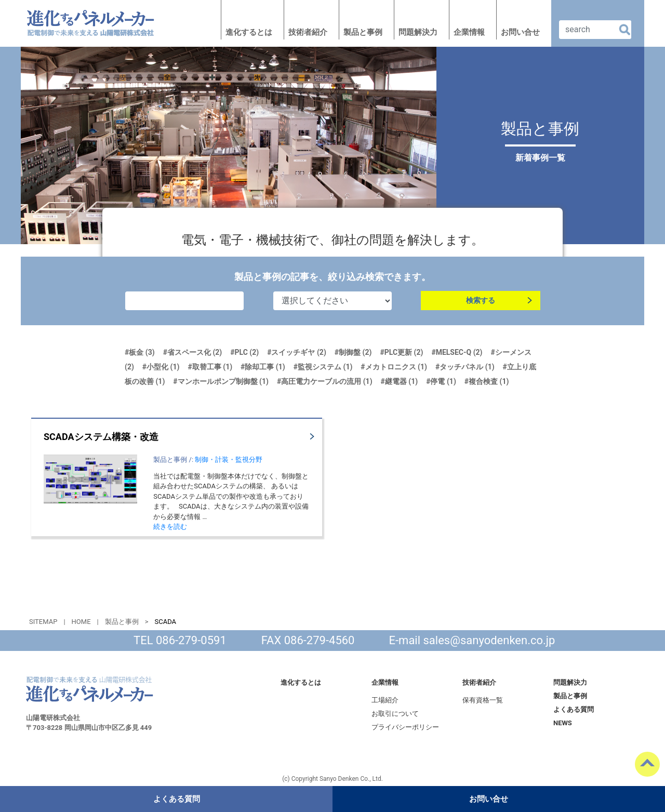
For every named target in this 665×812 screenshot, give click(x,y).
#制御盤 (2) (353, 352)
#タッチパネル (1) (465, 367)
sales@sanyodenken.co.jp (489, 640)
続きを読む (170, 527)
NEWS (563, 723)
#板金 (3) (140, 352)
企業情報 (469, 32)
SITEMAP (43, 622)
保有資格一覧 (483, 700)
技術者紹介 (308, 32)
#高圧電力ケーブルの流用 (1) (325, 381)
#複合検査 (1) (487, 381)
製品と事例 (363, 32)
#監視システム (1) (323, 367)
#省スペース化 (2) (193, 352)
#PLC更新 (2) (401, 352)
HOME (81, 622)
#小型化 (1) (161, 367)
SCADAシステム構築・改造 (101, 437)
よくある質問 (574, 709)
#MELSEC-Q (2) (457, 352)
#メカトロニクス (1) (394, 367)
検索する (481, 301)
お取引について (395, 714)
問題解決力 (418, 32)
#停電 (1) (441, 381)
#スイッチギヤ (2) (297, 352)
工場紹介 (385, 700)
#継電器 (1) (400, 381)
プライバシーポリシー (405, 727)
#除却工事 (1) (263, 367)
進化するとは (249, 32)
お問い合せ (520, 32)
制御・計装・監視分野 (229, 460)
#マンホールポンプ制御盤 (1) (221, 381)
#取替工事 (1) (210, 367)
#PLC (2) (244, 352)
